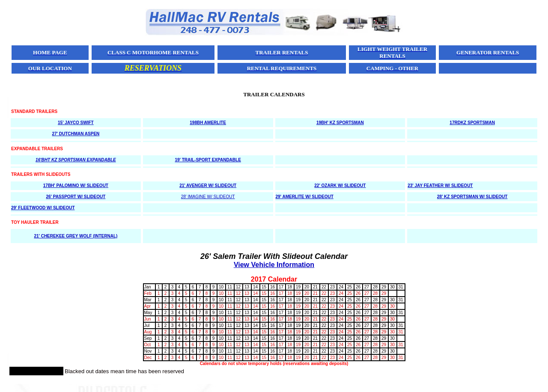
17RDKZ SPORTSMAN (472, 123)
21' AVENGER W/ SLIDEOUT (208, 186)
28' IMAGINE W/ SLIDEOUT (208, 197)
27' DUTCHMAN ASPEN (76, 134)
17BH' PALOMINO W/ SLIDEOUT (76, 186)
